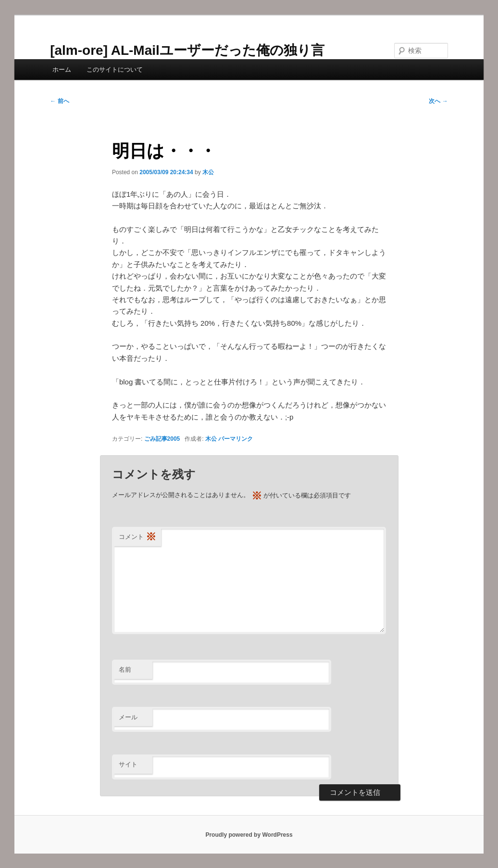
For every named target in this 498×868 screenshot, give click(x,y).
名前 (125, 670)
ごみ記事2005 (162, 439)
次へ (438, 101)
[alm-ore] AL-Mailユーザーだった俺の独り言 (187, 50)
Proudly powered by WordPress (249, 835)
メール (128, 717)
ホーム (62, 70)
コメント (137, 537)
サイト (128, 764)
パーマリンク (236, 439)
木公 (208, 172)
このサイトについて (115, 70)
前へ (59, 101)
